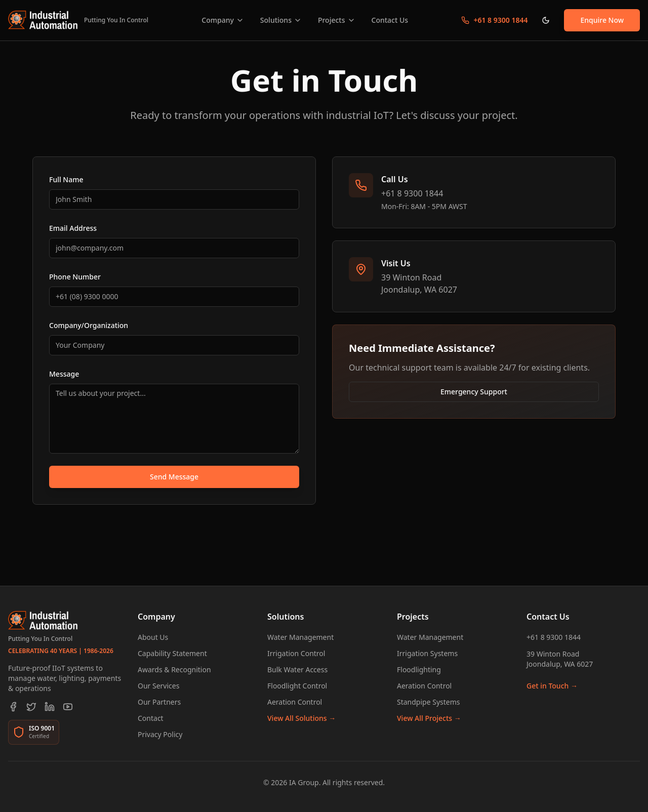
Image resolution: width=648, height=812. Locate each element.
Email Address (73, 228)
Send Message (174, 477)
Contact (151, 718)
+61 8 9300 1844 (554, 637)
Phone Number (75, 277)
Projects (337, 20)
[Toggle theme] (546, 20)
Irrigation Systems (427, 653)
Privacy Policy (160, 734)
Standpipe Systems (429, 702)
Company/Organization (89, 325)
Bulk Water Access (297, 669)
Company (223, 20)
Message (64, 374)
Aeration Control (295, 702)
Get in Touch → (552, 686)
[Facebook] (13, 707)
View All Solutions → (301, 718)
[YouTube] (68, 707)
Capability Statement (172, 653)
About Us (153, 637)
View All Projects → (429, 718)
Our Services (158, 686)
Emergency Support (474, 392)
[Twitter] (31, 707)
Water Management (300, 637)
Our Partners (159, 702)
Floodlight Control (297, 686)
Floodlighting (419, 669)
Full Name (66, 179)
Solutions (281, 20)
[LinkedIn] (50, 707)
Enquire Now (602, 20)
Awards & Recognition (174, 669)
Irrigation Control (296, 653)
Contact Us (390, 20)
